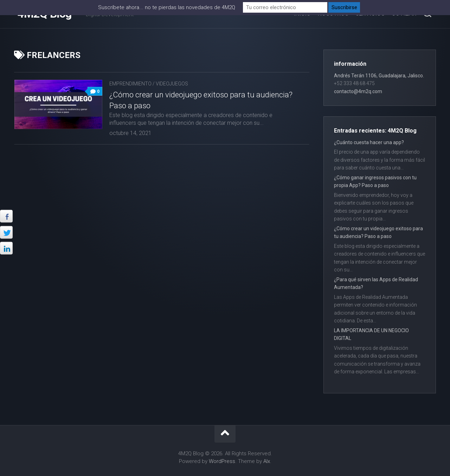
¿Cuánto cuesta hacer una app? (369, 142)
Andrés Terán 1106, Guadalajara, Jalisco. (379, 76)
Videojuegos (172, 84)
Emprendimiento (130, 84)
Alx (267, 461)
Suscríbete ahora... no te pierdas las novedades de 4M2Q (167, 7)
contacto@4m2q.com (358, 91)
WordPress (222, 461)
